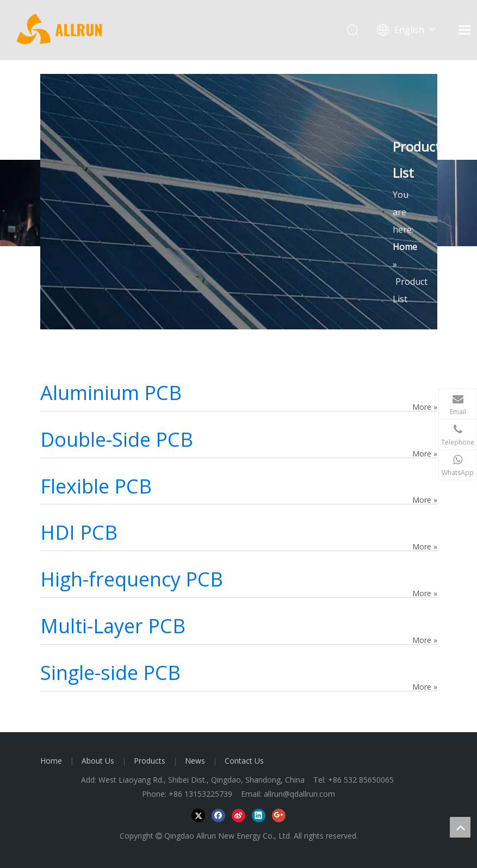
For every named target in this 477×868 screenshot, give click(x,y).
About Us (98, 761)
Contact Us (244, 761)
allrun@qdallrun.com (299, 794)
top (460, 827)
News (195, 761)
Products (150, 761)
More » (425, 407)
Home (51, 761)
